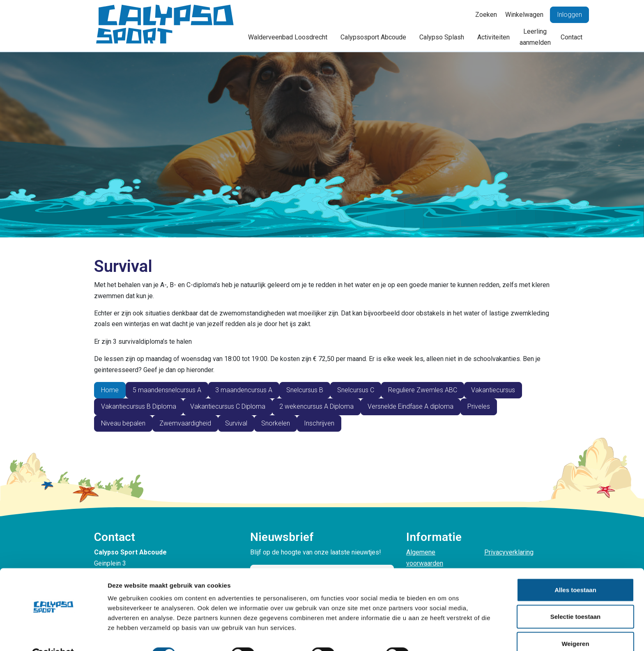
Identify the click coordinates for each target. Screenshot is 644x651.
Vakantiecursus (493, 390)
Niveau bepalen (123, 423)
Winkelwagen (524, 15)
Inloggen (569, 15)
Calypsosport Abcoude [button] (373, 37)
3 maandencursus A (244, 390)
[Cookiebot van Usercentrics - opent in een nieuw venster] (53, 635)
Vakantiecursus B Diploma (139, 406)
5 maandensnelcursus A (167, 390)
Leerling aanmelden (535, 37)
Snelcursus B (305, 390)
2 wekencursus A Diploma (316, 406)
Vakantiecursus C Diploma (228, 406)
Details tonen (444, 635)
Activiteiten (493, 37)
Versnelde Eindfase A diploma (411, 406)
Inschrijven (319, 423)
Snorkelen (276, 423)
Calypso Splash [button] (442, 37)
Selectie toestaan (576, 597)
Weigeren (575, 624)
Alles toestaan (575, 570)
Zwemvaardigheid (185, 423)
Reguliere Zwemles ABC (423, 390)
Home (110, 390)
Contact (572, 37)
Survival (236, 423)
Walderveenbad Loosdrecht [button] (288, 37)
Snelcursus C (356, 390)
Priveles (479, 406)
